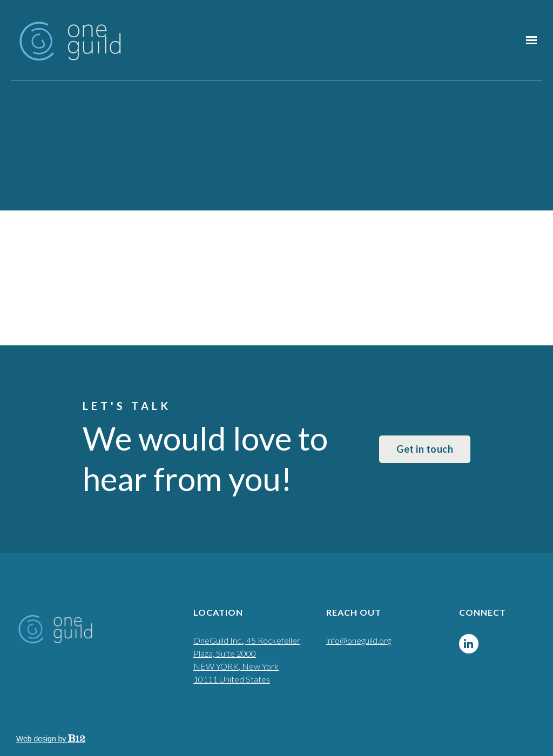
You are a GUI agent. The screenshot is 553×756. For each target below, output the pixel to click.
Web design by (51, 739)
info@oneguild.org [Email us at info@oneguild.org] (359, 640)
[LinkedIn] (469, 644)
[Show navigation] (529, 40)
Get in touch (425, 449)
